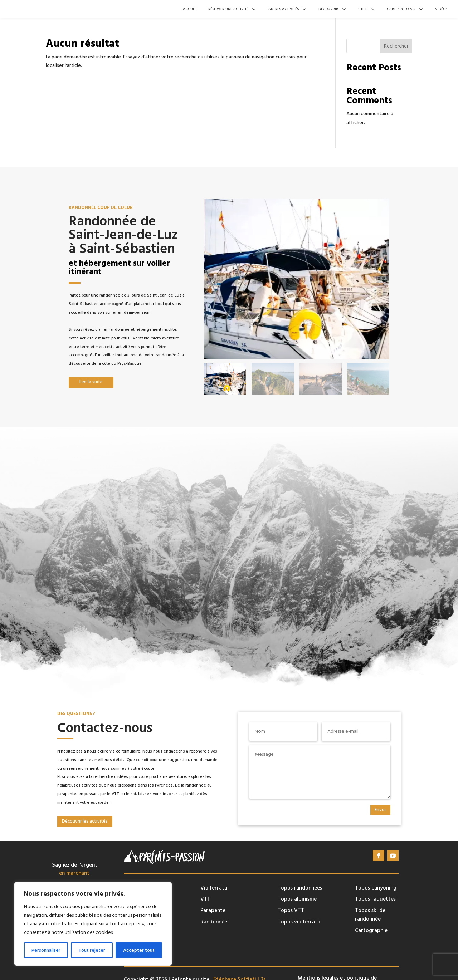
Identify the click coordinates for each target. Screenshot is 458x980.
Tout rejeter (92, 950)
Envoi (380, 810)
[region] (93, 924)
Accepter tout (139, 950)
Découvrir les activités (85, 821)
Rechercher (396, 46)
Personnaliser (46, 950)
